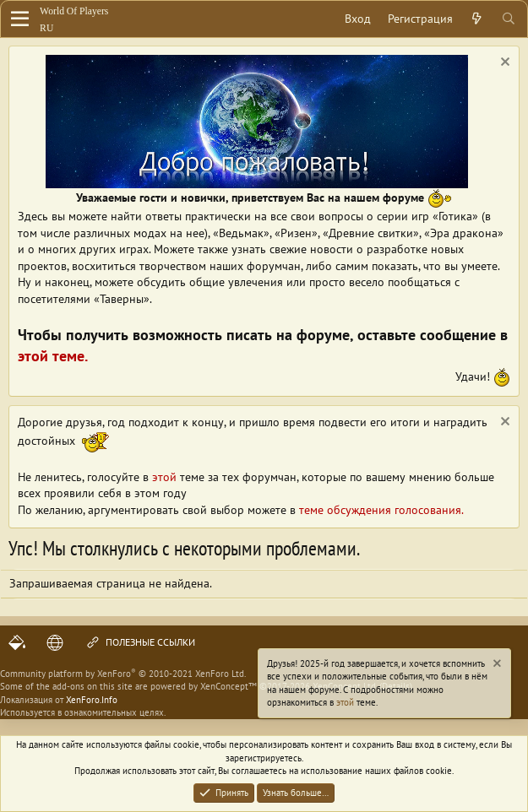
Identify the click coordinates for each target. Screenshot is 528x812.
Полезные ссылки (140, 642)
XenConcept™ (229, 686)
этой (345, 702)
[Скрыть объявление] (503, 64)
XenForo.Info (92, 700)
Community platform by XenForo (123, 674)
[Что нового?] (477, 19)
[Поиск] (508, 19)
